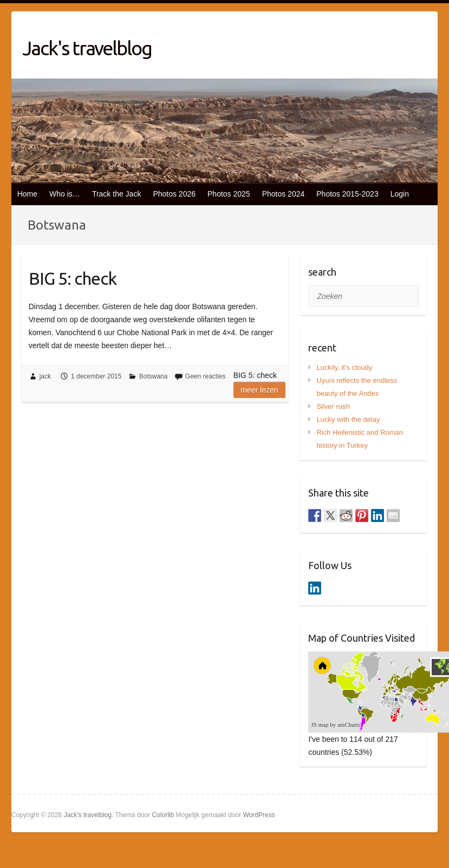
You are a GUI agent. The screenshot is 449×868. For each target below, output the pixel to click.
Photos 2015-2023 (347, 194)
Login (400, 194)
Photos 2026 (174, 194)
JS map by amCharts (336, 725)
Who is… (65, 194)
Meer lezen (259, 390)
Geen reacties (206, 376)
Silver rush (333, 406)
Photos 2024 (284, 194)
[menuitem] (405, 701)
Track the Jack (117, 194)
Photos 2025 (229, 194)
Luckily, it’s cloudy (344, 367)
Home (27, 194)
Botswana (154, 376)
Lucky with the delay (348, 419)
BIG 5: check (73, 278)
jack (45, 376)
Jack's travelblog (87, 48)
